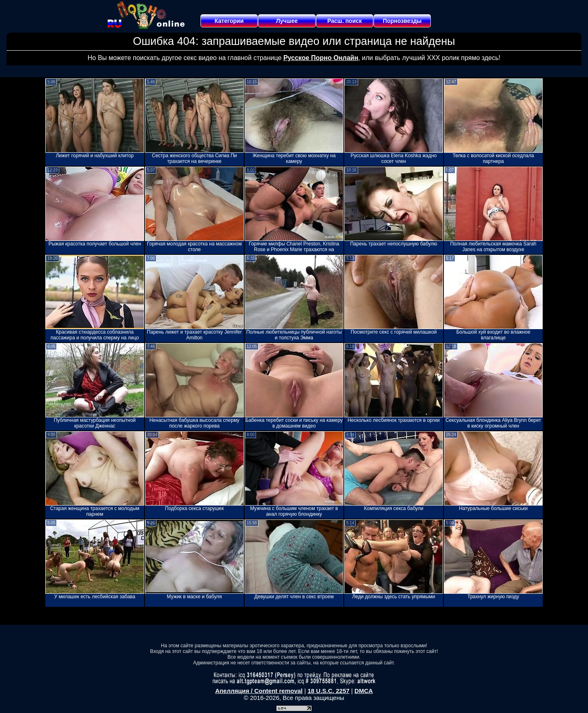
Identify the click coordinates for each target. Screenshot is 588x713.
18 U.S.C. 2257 (329, 691)
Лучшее (287, 21)
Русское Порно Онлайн (321, 58)
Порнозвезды (402, 21)
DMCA (364, 691)
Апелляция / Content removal (259, 691)
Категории (229, 21)
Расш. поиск (344, 21)
